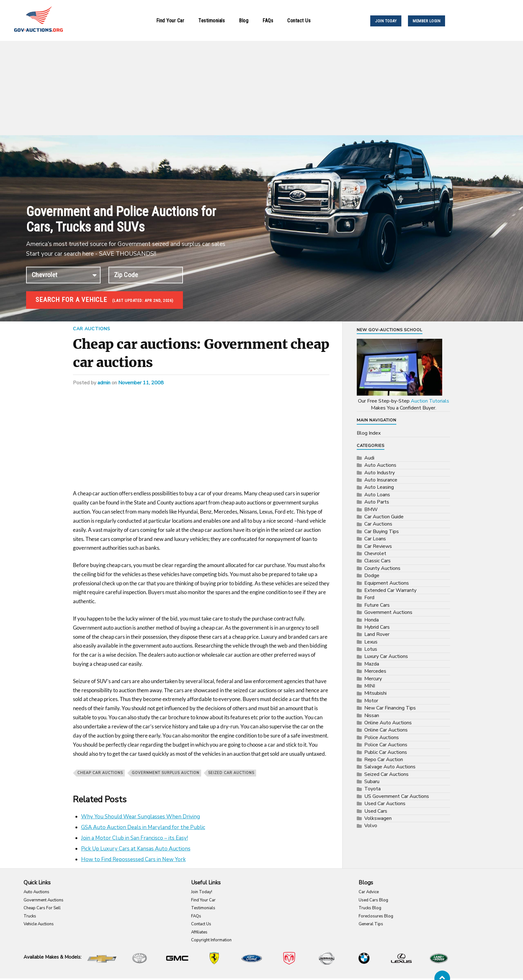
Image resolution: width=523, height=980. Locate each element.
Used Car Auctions (385, 803)
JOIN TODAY (386, 21)
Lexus (371, 641)
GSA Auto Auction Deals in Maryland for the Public (143, 827)
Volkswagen (378, 818)
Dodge (372, 575)
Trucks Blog (370, 907)
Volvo (371, 825)
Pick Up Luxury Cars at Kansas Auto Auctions (136, 848)
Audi (369, 457)
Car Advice (369, 891)
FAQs (268, 21)
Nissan (372, 715)
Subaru (372, 781)
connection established (63, 275)
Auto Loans (377, 494)
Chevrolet (375, 553)
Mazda (372, 663)
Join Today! (202, 891)
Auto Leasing (379, 487)
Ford (369, 597)
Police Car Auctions (386, 744)
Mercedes (375, 671)
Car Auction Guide (384, 516)
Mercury (373, 678)
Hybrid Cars (377, 626)
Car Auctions (92, 328)
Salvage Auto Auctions (390, 766)
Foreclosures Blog (376, 916)
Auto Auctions (380, 465)
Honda (372, 619)
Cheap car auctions (100, 772)
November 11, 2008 (141, 382)
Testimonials (212, 21)
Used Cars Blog (373, 899)
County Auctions (382, 568)
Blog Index (369, 432)
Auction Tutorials (430, 400)
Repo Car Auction (384, 759)
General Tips (371, 923)
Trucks (30, 916)
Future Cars (377, 604)
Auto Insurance (381, 479)
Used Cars (376, 810)
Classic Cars (377, 560)
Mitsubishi (375, 693)
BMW (371, 509)
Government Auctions (388, 612)
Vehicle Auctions (39, 923)
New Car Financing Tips (390, 707)
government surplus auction (165, 772)
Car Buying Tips (382, 531)
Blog (244, 21)
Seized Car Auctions (231, 772)
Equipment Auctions (387, 582)
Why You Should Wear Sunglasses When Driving (140, 816)
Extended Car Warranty (390, 590)
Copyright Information (211, 939)
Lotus (371, 649)
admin (104, 382)
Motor (371, 700)
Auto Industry (380, 472)
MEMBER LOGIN (427, 21)
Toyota (372, 788)
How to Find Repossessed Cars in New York (133, 859)
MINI (370, 685)
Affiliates (199, 932)
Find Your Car (170, 21)
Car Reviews (378, 546)
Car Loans (375, 538)
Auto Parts (377, 501)
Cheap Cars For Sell (42, 907)
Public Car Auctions (386, 752)
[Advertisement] (261, 88)
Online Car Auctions (386, 729)
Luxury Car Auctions (386, 656)
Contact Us (299, 21)
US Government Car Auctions (397, 796)
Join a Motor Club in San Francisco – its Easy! (135, 837)
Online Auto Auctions (388, 722)
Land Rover (377, 634)
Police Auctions (382, 737)
